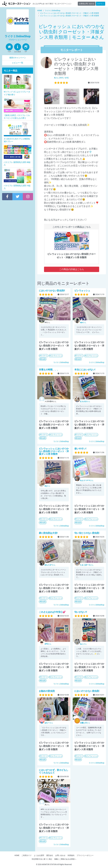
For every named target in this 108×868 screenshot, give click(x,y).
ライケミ (44, 356)
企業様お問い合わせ (87, 4)
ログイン (101, 4)
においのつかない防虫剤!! (52, 291)
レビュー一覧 (18, 63)
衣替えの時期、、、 (49, 370)
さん (83, 322)
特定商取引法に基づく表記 (42, 859)
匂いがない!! (81, 612)
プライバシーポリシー (85, 855)
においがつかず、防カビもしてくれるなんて (54, 771)
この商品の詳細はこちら (72, 269)
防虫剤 (43, 359)
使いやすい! (80, 449)
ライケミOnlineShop (61, 362)
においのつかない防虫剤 (87, 691)
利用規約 (71, 855)
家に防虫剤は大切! (48, 533)
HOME (17, 855)
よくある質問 (39, 855)
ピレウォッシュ (56, 356)
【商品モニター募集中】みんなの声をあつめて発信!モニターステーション (16, 4)
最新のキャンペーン (18, 58)
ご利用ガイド (27, 855)
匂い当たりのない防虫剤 (87, 533)
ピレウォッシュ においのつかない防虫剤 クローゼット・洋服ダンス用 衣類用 (54, 451)
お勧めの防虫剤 (47, 691)
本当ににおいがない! (85, 370)
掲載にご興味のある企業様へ (65, 859)
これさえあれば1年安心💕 (52, 612)
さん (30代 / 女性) (61, 78)
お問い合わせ (60, 855)
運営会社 (50, 855)
